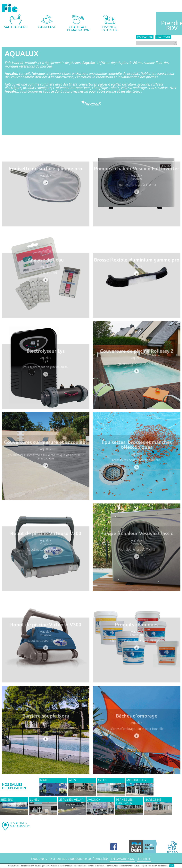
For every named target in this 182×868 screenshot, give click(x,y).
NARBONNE (153, 800)
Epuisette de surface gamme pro (45, 170)
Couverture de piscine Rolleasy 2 (136, 353)
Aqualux (45, 177)
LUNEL (34, 800)
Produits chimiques (137, 626)
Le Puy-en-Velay (71, 800)
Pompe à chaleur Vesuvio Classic (136, 535)
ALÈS (72, 780)
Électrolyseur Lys (45, 353)
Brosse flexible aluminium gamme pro (136, 261)
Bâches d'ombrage (137, 717)
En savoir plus (122, 859)
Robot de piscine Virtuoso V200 (45, 535)
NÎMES (45, 780)
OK (172, 866)
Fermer (144, 859)
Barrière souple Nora (45, 717)
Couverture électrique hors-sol (137, 365)
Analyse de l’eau (46, 261)
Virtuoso (45, 545)
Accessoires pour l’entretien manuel (136, 461)
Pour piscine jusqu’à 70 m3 (136, 551)
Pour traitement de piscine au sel (45, 368)
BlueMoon (137, 636)
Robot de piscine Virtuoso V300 (45, 626)
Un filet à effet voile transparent (45, 733)
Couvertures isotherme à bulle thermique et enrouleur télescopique (46, 458)
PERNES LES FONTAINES (124, 801)
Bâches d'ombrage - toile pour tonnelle (136, 730)
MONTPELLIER (136, 780)
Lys (45, 362)
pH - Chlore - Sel (46, 274)
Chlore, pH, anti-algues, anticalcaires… (136, 642)
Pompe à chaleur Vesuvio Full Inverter (136, 170)
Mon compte (145, 37)
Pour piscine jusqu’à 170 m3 (136, 186)
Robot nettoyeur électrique (45, 551)
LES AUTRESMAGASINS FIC (20, 825)
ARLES (102, 780)
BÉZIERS (7, 800)
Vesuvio (136, 180)
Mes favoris (163, 37)
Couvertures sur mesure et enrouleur (45, 444)
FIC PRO (172, 847)
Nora (45, 727)
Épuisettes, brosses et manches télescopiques (136, 446)
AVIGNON (94, 800)
